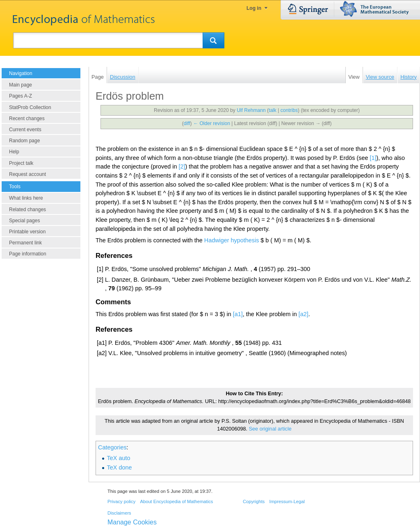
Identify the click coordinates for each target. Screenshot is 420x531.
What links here (26, 198)
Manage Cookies (132, 522)
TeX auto (119, 458)
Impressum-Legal (287, 501)
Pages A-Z (21, 96)
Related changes (27, 210)
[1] (373, 158)
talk (273, 110)
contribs (289, 110)
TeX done (120, 467)
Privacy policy (121, 501)
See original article (270, 429)
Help (14, 152)
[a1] (238, 314)
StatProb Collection (30, 107)
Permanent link (25, 243)
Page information (28, 254)
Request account (27, 174)
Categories (112, 447)
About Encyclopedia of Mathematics (176, 501)
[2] (182, 166)
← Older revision (212, 123)
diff (187, 123)
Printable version (27, 232)
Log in (254, 8)
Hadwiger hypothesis (232, 240)
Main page (21, 85)
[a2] (304, 314)
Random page (24, 141)
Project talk (21, 163)
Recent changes (27, 119)
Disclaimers (119, 513)
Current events (25, 130)
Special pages (24, 221)
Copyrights (254, 501)
